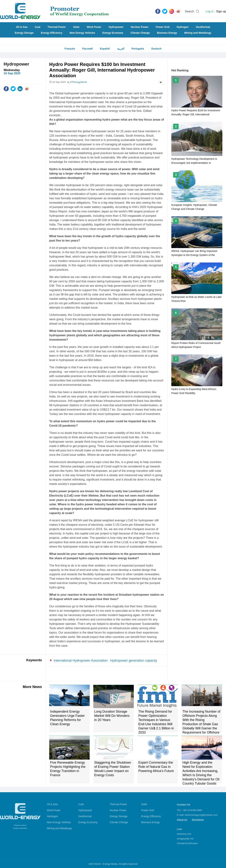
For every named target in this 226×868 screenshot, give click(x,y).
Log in (210, 11)
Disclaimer (198, 820)
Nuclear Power (140, 27)
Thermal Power (57, 27)
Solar (76, 27)
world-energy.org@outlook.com (201, 815)
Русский (88, 49)
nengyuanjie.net (185, 839)
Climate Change (140, 33)
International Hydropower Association (81, 661)
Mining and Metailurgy (198, 33)
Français (70, 49)
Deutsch (156, 49)
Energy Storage (24, 33)
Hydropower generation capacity (134, 661)
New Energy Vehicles (82, 33)
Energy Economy (113, 33)
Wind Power (94, 27)
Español (105, 49)
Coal (38, 27)
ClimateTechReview (187, 843)
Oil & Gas (22, 27)
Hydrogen (183, 27)
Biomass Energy (167, 33)
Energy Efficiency (52, 33)
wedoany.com (184, 834)
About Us (182, 820)
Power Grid (163, 27)
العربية (121, 49)
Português (138, 49)
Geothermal (203, 27)
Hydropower (116, 27)
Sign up (221, 11)
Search (189, 11)
